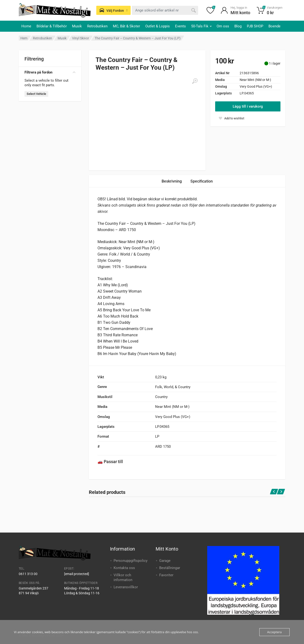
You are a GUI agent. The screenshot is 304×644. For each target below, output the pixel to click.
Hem (24, 38)
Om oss (223, 26)
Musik (77, 26)
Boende (274, 26)
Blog (238, 26)
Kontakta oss (124, 568)
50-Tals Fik (201, 26)
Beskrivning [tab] (172, 181)
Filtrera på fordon (50, 72)
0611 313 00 (28, 574)
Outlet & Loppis (158, 26)
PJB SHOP (255, 26)
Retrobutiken (97, 26)
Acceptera (274, 632)
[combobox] (165, 10)
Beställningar (170, 568)
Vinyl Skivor (81, 38)
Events (180, 26)
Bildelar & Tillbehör (52, 26)
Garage (165, 561)
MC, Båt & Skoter (126, 26)
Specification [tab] (202, 181)
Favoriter (166, 575)
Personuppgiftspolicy (131, 561)
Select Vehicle (36, 94)
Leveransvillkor (126, 587)
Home (26, 26)
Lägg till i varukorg (248, 106)
